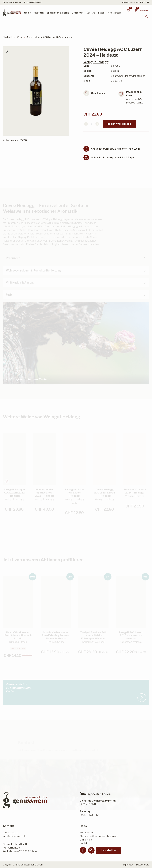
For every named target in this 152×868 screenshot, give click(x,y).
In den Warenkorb (119, 124)
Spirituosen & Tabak (58, 13)
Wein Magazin (114, 13)
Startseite (8, 37)
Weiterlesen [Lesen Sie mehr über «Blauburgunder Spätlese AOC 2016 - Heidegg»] (44, 508)
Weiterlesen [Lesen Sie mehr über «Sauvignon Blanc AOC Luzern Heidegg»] (75, 512)
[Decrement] (86, 124)
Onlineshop (86, 840)
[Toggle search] (147, 17)
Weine (27, 13)
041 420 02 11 (142, 2)
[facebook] (83, 850)
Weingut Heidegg (96, 62)
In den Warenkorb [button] (12, 509)
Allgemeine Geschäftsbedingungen (99, 836)
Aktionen (39, 13)
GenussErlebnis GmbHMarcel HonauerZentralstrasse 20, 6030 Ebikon (20, 848)
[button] (148, 449)
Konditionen (86, 833)
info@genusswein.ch (14, 836)
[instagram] (91, 850)
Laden (101, 13)
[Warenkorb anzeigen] (136, 10)
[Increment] (97, 124)
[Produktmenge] (92, 124)
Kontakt (84, 843)
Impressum (128, 865)
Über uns (91, 13)
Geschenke (78, 13)
